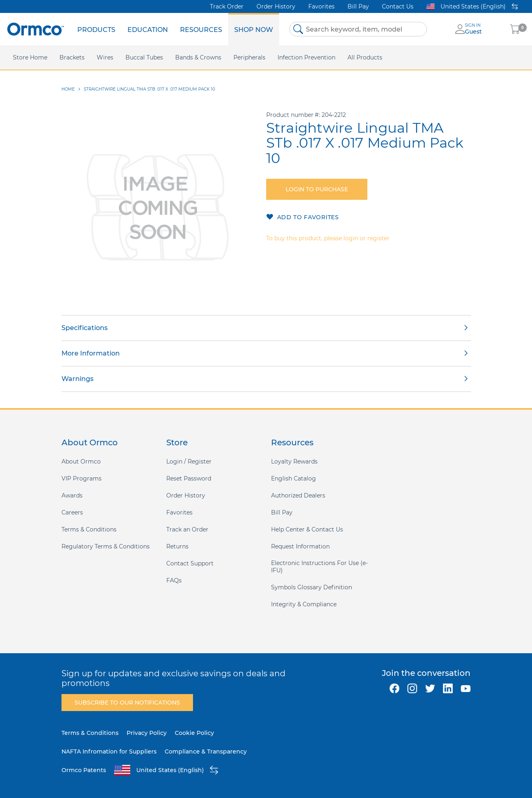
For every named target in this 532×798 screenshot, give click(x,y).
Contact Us (398, 6)
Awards (72, 495)
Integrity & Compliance (304, 604)
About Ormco (81, 461)
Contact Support (190, 563)
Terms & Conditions (89, 529)
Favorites (321, 6)
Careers (72, 512)
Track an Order (187, 529)
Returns (177, 546)
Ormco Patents (84, 770)
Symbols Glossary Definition (312, 587)
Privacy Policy (147, 733)
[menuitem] (96, 29)
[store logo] (36, 29)
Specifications (85, 328)
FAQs (174, 580)
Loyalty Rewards (294, 461)
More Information (91, 353)
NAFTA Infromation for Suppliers (109, 751)
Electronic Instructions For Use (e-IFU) (319, 567)
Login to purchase (317, 189)
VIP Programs (82, 478)
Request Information (300, 546)
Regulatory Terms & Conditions (106, 546)
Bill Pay (358, 6)
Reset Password (189, 478)
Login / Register (189, 461)
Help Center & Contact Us (307, 529)
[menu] (175, 29)
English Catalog (294, 478)
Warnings (77, 379)
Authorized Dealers (298, 495)
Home (68, 89)
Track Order (227, 6)
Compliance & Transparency (206, 751)
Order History (276, 6)
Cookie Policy (194, 733)
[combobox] (358, 29)
